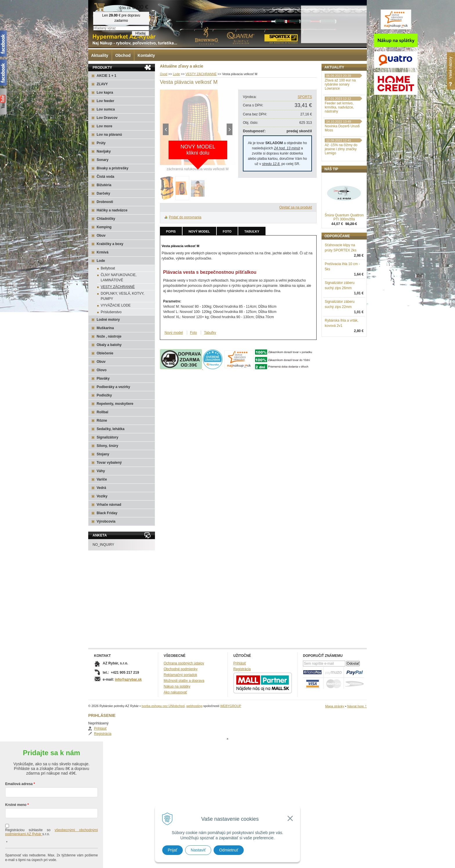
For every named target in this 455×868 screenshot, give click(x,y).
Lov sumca (106, 109)
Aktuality (100, 55)
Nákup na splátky (177, 686)
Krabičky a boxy (110, 244)
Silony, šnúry (107, 446)
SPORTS (305, 97)
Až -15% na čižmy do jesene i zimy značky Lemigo (341, 179)
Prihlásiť (337, 80)
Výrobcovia (106, 521)
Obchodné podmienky (181, 669)
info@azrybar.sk (128, 679)
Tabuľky (252, 231)
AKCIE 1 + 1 (106, 76)
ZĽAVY (102, 84)
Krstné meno (16, 782)
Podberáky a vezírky (113, 387)
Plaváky (103, 378)
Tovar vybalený (109, 463)
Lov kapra (105, 93)
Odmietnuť (229, 850)
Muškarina (105, 328)
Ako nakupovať (175, 692)
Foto (227, 231)
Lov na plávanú (109, 135)
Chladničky (106, 219)
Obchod (123, 55)
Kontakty (146, 55)
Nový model (199, 231)
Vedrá (101, 488)
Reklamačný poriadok (180, 675)
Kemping (104, 227)
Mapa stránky (335, 706)
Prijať (173, 850)
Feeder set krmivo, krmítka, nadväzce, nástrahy (339, 137)
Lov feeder (105, 101)
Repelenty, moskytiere (115, 404)
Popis (171, 231)
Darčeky (103, 193)
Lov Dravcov (107, 118)
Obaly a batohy (109, 345)
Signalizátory (108, 437)
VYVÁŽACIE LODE (116, 305)
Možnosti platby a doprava (184, 681)
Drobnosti (105, 202)
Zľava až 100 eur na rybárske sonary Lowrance (340, 115)
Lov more (104, 126)
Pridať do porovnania (185, 217)
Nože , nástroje (109, 336)
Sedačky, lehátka (111, 429)
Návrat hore (357, 706)
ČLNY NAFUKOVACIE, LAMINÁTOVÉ (119, 278)
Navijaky (104, 151)
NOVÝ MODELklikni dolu (198, 150)
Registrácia (339, 85)
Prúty (101, 143)
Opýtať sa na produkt (296, 207)
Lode (101, 261)
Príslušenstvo (111, 312)
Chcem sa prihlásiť (52, 855)
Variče (102, 479)
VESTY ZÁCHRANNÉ (118, 287)
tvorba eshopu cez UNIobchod (163, 706)
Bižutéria (104, 185)
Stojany (103, 454)
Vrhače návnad (109, 505)
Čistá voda (105, 177)
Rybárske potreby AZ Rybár (117, 16)
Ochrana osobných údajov (184, 663)
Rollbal (102, 412)
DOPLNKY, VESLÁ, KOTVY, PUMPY (122, 296)
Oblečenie (105, 353)
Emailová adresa (19, 761)
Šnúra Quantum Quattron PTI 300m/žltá (344, 247)
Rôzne (102, 421)
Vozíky (102, 496)
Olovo (102, 370)
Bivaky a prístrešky (112, 168)
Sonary (103, 160)
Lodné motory (108, 320)
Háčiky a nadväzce (112, 210)
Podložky (104, 395)
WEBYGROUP (231, 706)
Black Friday (107, 513)
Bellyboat (108, 268)
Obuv (101, 235)
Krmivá (103, 252)
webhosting (194, 706)
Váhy (101, 471)
